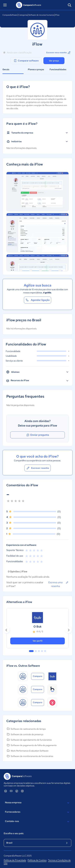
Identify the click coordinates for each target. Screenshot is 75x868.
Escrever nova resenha (59, 53)
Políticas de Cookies (37, 860)
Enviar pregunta (37, 435)
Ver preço (54, 61)
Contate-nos (37, 822)
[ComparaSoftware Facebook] (17, 791)
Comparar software (26, 61)
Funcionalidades (58, 69)
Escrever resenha (38, 468)
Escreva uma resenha (58, 584)
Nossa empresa (37, 803)
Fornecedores (37, 812)
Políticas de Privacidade (15, 860)
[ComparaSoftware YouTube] (11, 791)
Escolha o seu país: (14, 833)
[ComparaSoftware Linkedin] (6, 791)
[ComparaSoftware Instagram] (22, 791)
